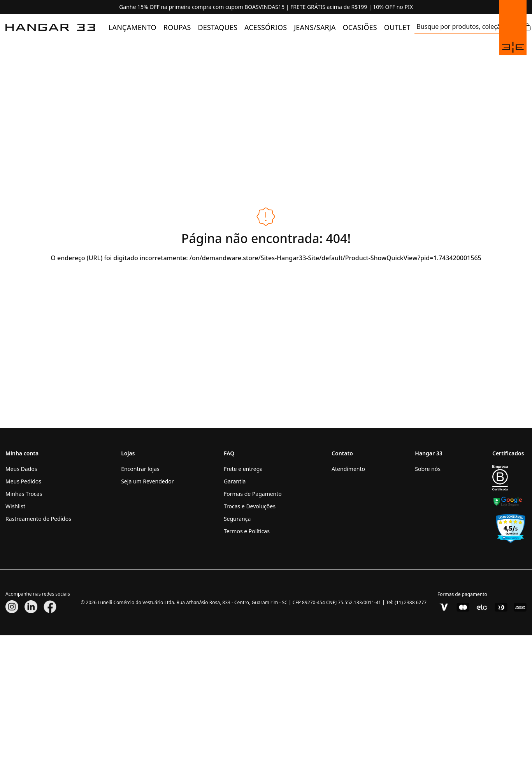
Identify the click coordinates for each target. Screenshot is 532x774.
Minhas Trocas (24, 494)
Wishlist (15, 506)
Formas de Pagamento (253, 494)
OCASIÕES (360, 27)
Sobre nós (428, 469)
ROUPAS (177, 27)
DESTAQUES (218, 27)
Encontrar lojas (140, 469)
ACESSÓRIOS (266, 27)
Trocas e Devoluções (250, 506)
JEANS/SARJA (315, 27)
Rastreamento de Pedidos (38, 519)
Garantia (235, 481)
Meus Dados (21, 469)
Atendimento (348, 469)
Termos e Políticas (247, 531)
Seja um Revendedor (147, 481)
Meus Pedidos (23, 481)
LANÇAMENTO (133, 27)
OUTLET (397, 27)
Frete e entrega (243, 469)
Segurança (237, 519)
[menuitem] (133, 27)
